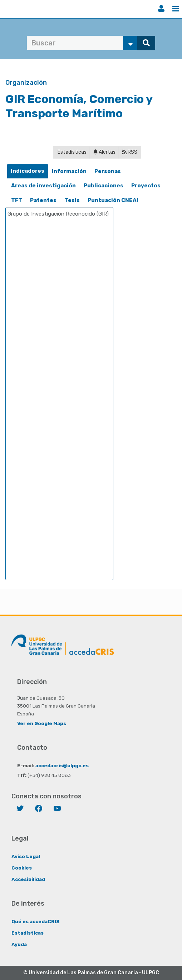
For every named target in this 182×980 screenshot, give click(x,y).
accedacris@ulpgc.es (62, 765)
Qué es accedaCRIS (36, 921)
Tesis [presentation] (72, 200)
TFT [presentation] (17, 200)
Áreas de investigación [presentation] (43, 186)
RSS (130, 152)
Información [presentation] (69, 171)
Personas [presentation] (108, 171)
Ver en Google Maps (42, 723)
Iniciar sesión (161, 9)
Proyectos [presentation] (146, 186)
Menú (176, 9)
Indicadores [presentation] (28, 171)
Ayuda (19, 944)
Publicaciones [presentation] (104, 186)
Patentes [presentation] (43, 200)
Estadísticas (72, 152)
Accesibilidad (28, 879)
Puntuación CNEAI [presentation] (113, 200)
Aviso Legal (26, 856)
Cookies (22, 868)
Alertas (104, 152)
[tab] (28, 171)
